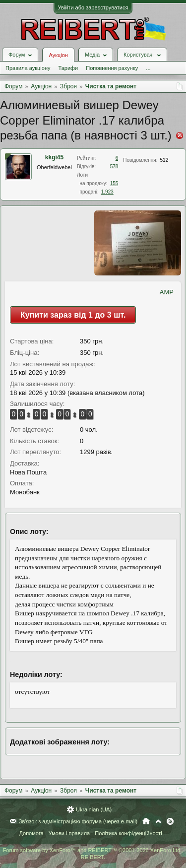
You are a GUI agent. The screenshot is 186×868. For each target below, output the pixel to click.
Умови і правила (69, 833)
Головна (146, 821)
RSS (170, 821)
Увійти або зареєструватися (93, 7)
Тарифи (68, 68)
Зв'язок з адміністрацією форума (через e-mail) (78, 821)
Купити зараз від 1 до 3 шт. (73, 315)
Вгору (158, 821)
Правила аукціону (28, 68)
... (148, 68)
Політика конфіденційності (128, 833)
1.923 (107, 192)
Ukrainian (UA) (94, 809)
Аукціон (58, 55)
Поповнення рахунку (112, 68)
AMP (167, 292)
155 (114, 183)
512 (164, 160)
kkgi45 (54, 157)
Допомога (31, 833)
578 (114, 167)
